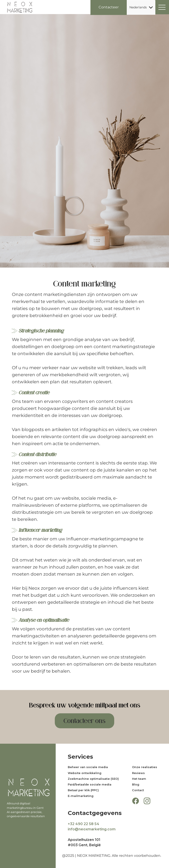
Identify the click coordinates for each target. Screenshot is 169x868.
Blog (136, 785)
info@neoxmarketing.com (92, 829)
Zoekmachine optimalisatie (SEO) (93, 779)
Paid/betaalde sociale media (90, 785)
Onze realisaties (145, 767)
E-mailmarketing (81, 796)
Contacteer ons (84, 721)
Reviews (138, 773)
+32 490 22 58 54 (84, 824)
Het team (139, 779)
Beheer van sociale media (88, 767)
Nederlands (141, 7)
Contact (138, 790)
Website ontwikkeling (85, 773)
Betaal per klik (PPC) (83, 790)
